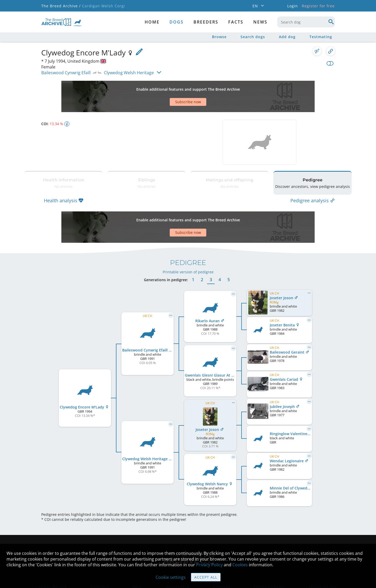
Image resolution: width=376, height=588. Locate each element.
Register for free (318, 6)
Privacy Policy (209, 565)
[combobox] (306, 22)
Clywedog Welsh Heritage (129, 73)
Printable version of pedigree (188, 241)
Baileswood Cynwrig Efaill (66, 73)
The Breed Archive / (61, 6)
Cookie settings (171, 577)
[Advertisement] (168, 87)
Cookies (240, 565)
